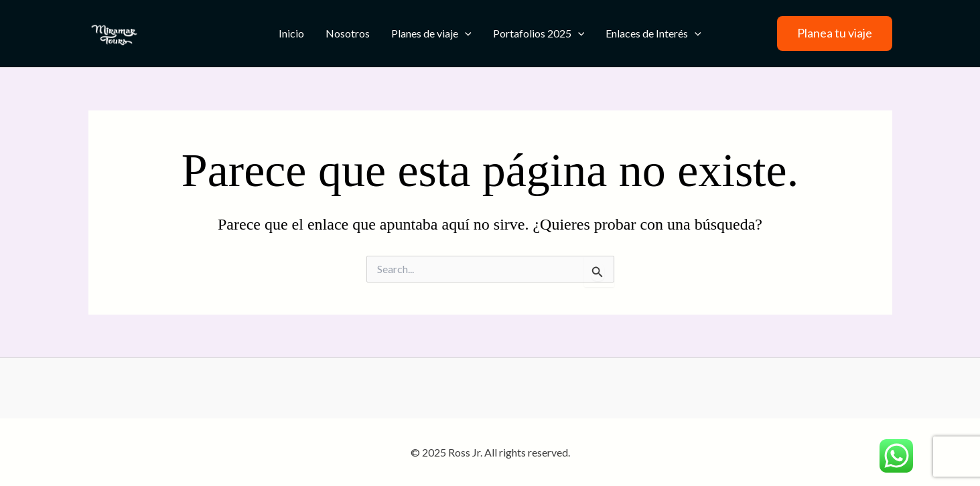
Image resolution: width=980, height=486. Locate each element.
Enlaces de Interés (653, 33)
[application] (465, 33)
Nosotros (348, 33)
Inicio (291, 33)
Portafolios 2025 (539, 33)
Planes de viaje (431, 33)
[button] (835, 33)
